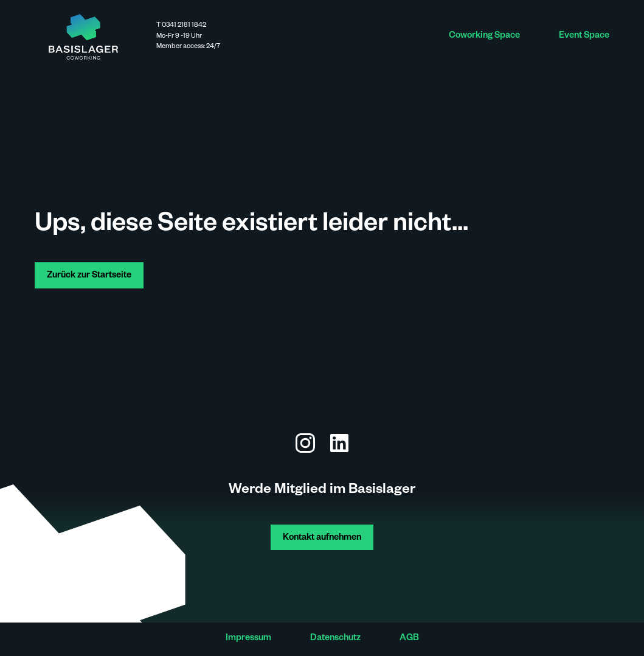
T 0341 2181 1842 (181, 26)
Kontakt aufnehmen (322, 539)
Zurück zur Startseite (89, 276)
